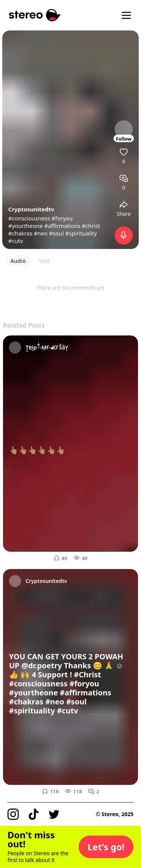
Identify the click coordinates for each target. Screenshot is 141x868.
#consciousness (29, 218)
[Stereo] (35, 15)
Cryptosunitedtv (31, 209)
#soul (56, 233)
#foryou (62, 218)
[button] (106, 847)
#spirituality (81, 233)
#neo (41, 233)
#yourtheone (26, 226)
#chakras (20, 233)
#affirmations (62, 226)
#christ (91, 226)
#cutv (16, 241)
